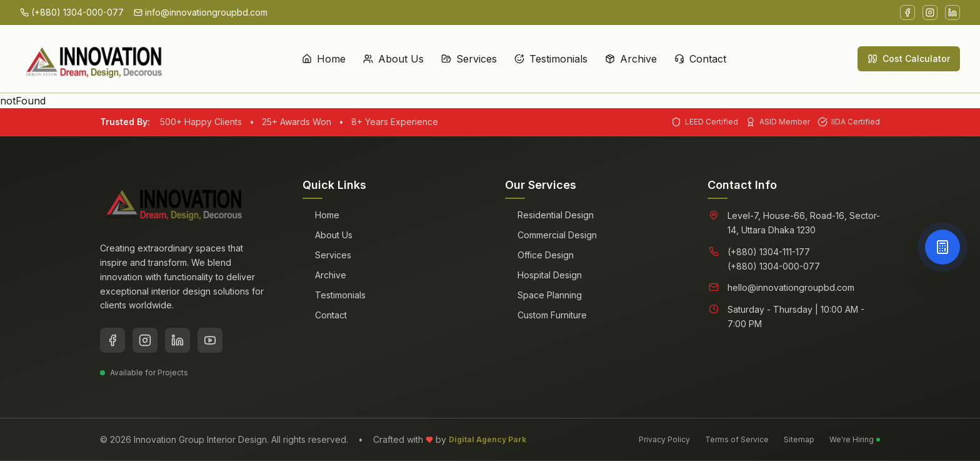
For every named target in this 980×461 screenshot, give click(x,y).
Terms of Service (737, 439)
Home (324, 14)
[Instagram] (145, 340)
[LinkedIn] (177, 340)
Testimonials (551, 14)
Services (469, 14)
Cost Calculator (909, 13)
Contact (700, 14)
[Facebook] (112, 340)
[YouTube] (210, 340)
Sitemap (799, 439)
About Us (393, 14)
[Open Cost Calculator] (942, 247)
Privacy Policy (664, 439)
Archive (631, 14)
